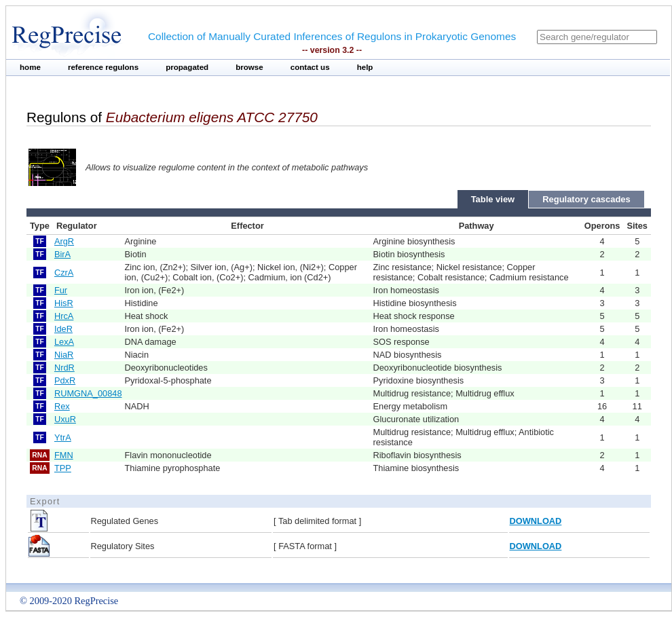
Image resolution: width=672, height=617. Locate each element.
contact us (310, 67)
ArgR (64, 241)
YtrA (63, 437)
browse (249, 67)
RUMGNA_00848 (88, 393)
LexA (64, 342)
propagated (187, 67)
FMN (64, 455)
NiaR (64, 355)
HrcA (64, 316)
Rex (62, 406)
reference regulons (103, 67)
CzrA (64, 273)
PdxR (65, 380)
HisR (64, 303)
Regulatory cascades (586, 199)
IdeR (63, 329)
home (30, 67)
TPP (63, 468)
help (365, 67)
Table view (493, 199)
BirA (62, 254)
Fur (61, 290)
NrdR (64, 368)
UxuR (65, 419)
